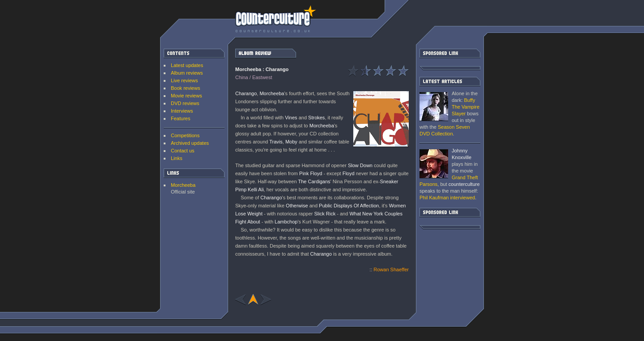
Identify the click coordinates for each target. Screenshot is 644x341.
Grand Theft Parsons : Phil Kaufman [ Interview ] (434, 164)
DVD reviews (185, 103)
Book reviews (185, 88)
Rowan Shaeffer (391, 269)
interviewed (447, 198)
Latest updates (187, 65)
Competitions (185, 135)
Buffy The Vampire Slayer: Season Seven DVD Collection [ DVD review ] (434, 107)
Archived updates (190, 143)
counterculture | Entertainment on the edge (276, 19)
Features (180, 118)
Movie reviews (186, 96)
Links (177, 158)
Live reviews (184, 80)
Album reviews (187, 73)
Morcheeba (183, 185)
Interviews (182, 111)
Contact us (183, 151)
